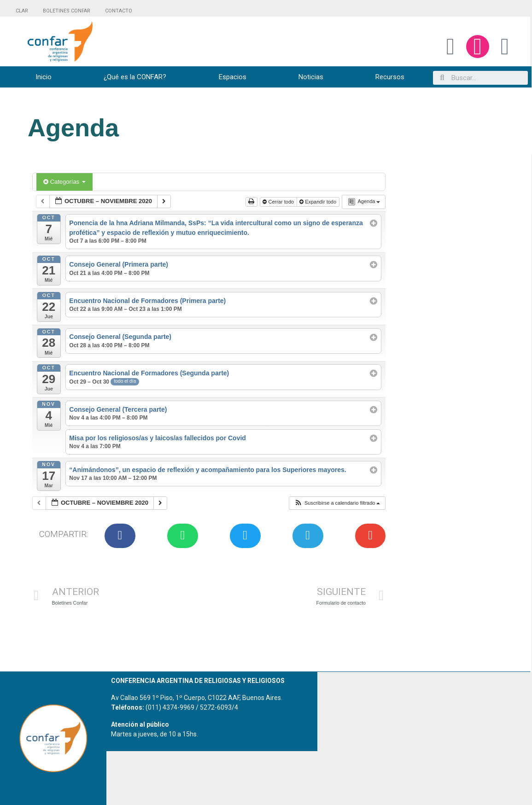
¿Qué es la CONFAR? (135, 77)
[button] (337, 503)
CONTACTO (119, 11)
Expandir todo (319, 202)
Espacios (233, 77)
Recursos (390, 77)
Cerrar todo (279, 202)
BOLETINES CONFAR (67, 11)
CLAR (22, 11)
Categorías (64, 182)
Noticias (311, 77)
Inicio (44, 77)
